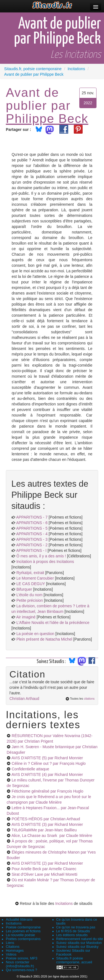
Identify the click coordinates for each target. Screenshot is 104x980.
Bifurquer (24, 589)
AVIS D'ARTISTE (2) (47, 863)
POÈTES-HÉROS (46, 819)
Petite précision (30, 600)
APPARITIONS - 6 (32, 523)
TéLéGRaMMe (44, 830)
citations (89, 699)
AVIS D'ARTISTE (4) (47, 775)
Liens (10, 943)
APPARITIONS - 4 (32, 534)
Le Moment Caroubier (35, 578)
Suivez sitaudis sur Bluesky (78, 947)
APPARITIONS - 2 (32, 545)
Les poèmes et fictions (23, 931)
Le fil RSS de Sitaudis (73, 931)
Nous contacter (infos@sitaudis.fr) (20, 964)
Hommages (15, 951)
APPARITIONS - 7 (32, 517)
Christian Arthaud (24, 699)
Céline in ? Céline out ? (49, 763)
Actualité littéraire (19, 920)
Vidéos (11, 954)
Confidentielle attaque (30, 769)
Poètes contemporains (23, 939)
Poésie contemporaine (23, 927)
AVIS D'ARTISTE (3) (47, 824)
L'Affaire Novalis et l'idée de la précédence (53, 623)
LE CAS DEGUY (31, 584)
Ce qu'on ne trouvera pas (76, 927)
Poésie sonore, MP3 (21, 958)
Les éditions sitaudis (72, 935)
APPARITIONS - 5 (32, 528)
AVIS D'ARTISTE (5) (47, 758)
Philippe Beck (47, 118)
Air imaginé (26, 617)
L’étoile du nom (29, 595)
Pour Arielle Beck (44, 869)
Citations (13, 947)
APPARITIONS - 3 (32, 539)
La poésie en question (35, 634)
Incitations (64, 903)
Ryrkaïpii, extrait (31, 573)
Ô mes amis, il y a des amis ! (41, 556)
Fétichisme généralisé (47, 791)
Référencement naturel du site (80, 939)
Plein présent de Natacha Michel (44, 639)
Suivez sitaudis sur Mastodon (79, 943)
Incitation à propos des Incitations (45, 562)
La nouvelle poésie (20, 935)
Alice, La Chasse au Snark (52, 836)
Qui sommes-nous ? (21, 970)
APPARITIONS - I (31, 550)
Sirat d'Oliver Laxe (45, 874)
